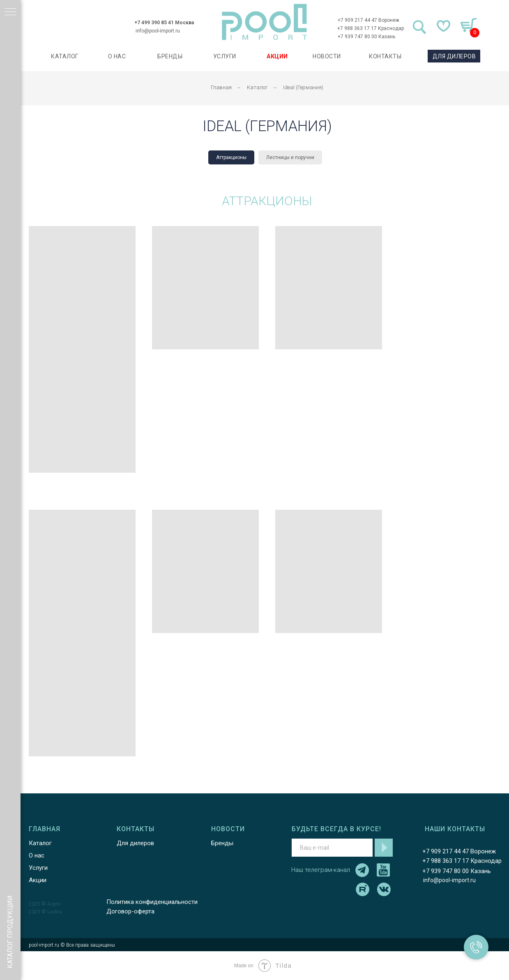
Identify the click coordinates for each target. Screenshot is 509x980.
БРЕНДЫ (170, 56)
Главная (221, 87)
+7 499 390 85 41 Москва (164, 23)
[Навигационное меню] (10, 12)
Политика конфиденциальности (152, 902)
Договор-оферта (130, 911)
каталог (65, 56)
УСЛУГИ (225, 56)
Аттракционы (231, 157)
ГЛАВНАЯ (45, 829)
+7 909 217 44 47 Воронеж (369, 20)
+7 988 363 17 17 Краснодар (371, 28)
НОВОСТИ (327, 56)
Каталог (257, 87)
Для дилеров (135, 843)
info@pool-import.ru (158, 31)
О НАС (117, 56)
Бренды (222, 843)
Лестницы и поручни (290, 157)
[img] (265, 22)
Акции (38, 880)
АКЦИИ (277, 56)
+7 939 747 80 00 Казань (366, 37)
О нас (37, 855)
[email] (332, 848)
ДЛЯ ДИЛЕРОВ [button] (454, 56)
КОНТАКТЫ (385, 56)
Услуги (38, 868)
